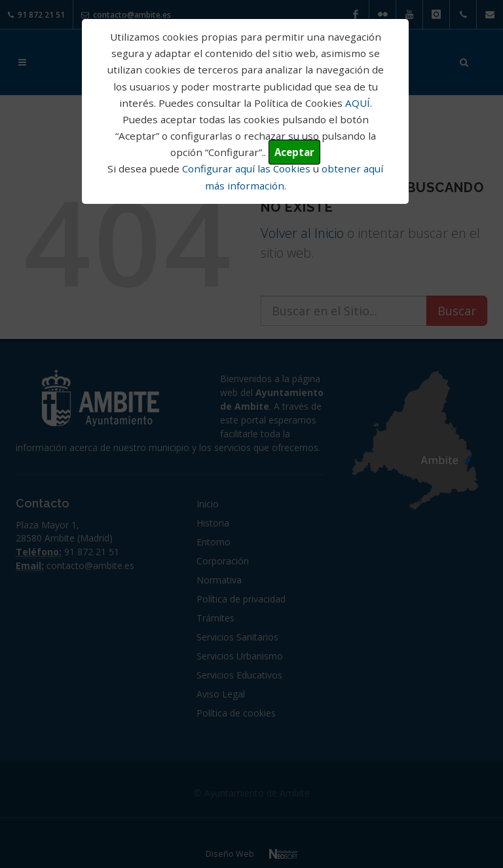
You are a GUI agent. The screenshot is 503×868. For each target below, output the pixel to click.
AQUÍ (358, 103)
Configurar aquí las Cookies (246, 168)
